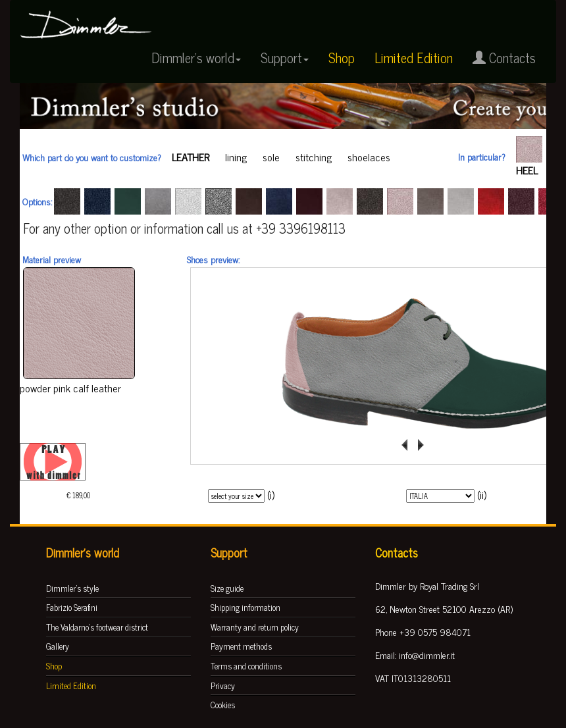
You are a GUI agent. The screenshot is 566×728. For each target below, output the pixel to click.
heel (527, 170)
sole (271, 157)
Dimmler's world (196, 58)
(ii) (482, 494)
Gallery (58, 646)
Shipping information (245, 607)
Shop (342, 58)
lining (236, 157)
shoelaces (369, 157)
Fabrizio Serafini (72, 607)
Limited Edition (414, 58)
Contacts (504, 58)
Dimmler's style (72, 588)
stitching (314, 157)
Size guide (227, 588)
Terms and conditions (246, 666)
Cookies (223, 705)
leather (191, 157)
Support (285, 58)
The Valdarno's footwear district (97, 627)
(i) (271, 494)
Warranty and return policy (255, 627)
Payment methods (241, 646)
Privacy (223, 686)
